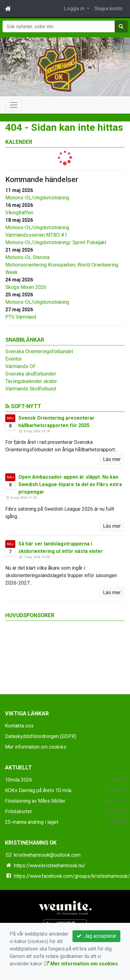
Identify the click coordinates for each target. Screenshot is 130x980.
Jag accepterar (96, 936)
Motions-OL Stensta (27, 257)
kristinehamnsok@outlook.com (47, 855)
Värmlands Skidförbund (31, 389)
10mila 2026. (19, 780)
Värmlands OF (21, 366)
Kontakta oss (19, 726)
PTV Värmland (21, 317)
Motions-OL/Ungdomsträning (37, 198)
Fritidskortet (18, 811)
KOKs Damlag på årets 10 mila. (39, 790)
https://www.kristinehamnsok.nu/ (50, 866)
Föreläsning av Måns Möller (35, 801)
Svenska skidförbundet (30, 374)
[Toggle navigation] (14, 105)
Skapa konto (108, 9)
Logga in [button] (75, 9)
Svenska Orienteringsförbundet (39, 351)
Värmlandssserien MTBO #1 (36, 235)
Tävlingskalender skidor (31, 381)
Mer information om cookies (36, 747)
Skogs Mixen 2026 (26, 287)
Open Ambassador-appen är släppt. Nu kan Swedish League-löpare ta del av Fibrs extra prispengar (70, 484)
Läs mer (112, 459)
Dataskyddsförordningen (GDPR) (41, 736)
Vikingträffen (19, 213)
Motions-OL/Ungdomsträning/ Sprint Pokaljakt (56, 242)
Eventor (14, 359)
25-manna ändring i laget (32, 822)
